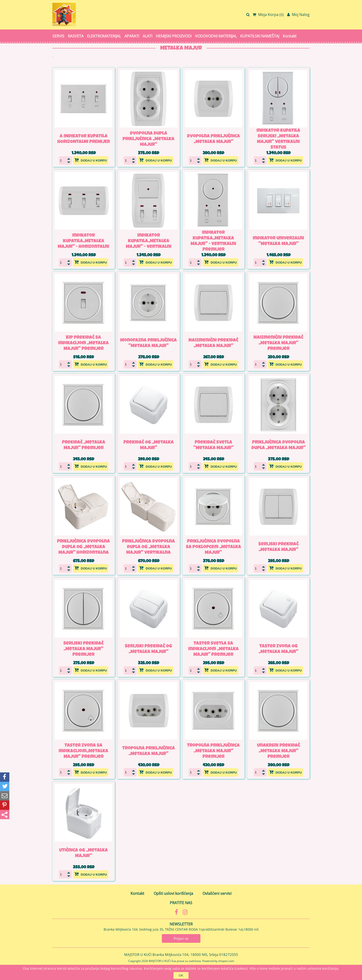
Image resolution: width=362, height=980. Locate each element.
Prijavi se (181, 938)
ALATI (147, 36)
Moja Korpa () (268, 15)
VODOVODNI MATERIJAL (216, 36)
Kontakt (290, 36)
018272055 (229, 954)
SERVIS (58, 36)
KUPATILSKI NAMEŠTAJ (260, 36)
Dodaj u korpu (91, 160)
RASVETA (76, 36)
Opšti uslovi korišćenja (173, 893)
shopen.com (226, 961)
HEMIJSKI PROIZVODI (174, 36)
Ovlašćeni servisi (217, 893)
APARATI (132, 36)
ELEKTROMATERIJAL (104, 36)
